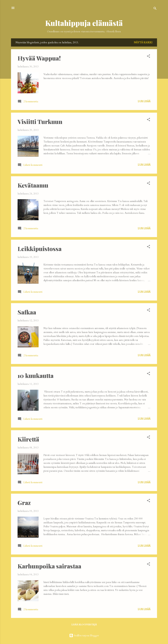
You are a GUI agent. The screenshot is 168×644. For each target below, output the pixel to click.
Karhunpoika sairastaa (49, 566)
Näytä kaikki (143, 42)
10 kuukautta (36, 375)
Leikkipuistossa (40, 249)
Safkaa (27, 312)
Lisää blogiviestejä (84, 625)
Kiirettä (28, 439)
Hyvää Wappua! (39, 58)
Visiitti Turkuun (40, 121)
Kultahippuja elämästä (84, 23)
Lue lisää (144, 101)
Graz (24, 503)
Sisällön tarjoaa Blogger (84, 635)
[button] (148, 57)
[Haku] (155, 9)
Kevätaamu (33, 185)
